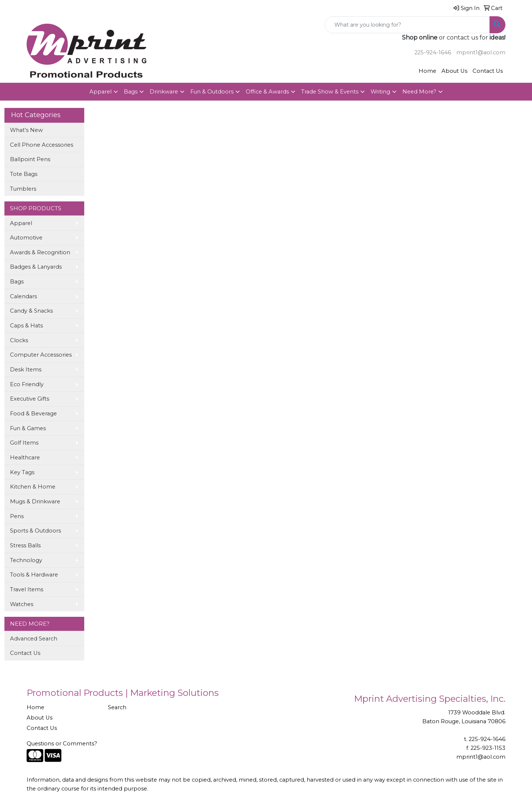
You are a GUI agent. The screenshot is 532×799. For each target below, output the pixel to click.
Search (117, 707)
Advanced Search (34, 639)
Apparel (100, 92)
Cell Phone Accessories (42, 145)
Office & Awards (267, 92)
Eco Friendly (27, 384)
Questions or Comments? (62, 744)
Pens (17, 516)
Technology (26, 560)
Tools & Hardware (34, 575)
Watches (22, 604)
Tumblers (23, 189)
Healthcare (25, 458)
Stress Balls (25, 545)
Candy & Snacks (31, 311)
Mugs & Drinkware (35, 501)
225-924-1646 (433, 52)
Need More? (419, 92)
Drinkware (164, 92)
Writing (380, 92)
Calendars (23, 296)
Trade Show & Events (330, 92)
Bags (131, 92)
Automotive (26, 238)
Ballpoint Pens (30, 159)
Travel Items (27, 589)
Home (427, 71)
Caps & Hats (26, 326)
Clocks (19, 340)
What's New (26, 130)
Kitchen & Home (33, 487)
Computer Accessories (41, 355)
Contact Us (488, 71)
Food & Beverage (33, 414)
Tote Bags (24, 174)
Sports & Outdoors (35, 531)
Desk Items (26, 370)
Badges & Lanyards (36, 267)
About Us (454, 71)
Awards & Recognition (40, 252)
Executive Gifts (30, 399)
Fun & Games (28, 428)
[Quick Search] (407, 25)
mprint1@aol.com (481, 52)
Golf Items (24, 443)
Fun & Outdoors (212, 92)
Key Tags (22, 472)
